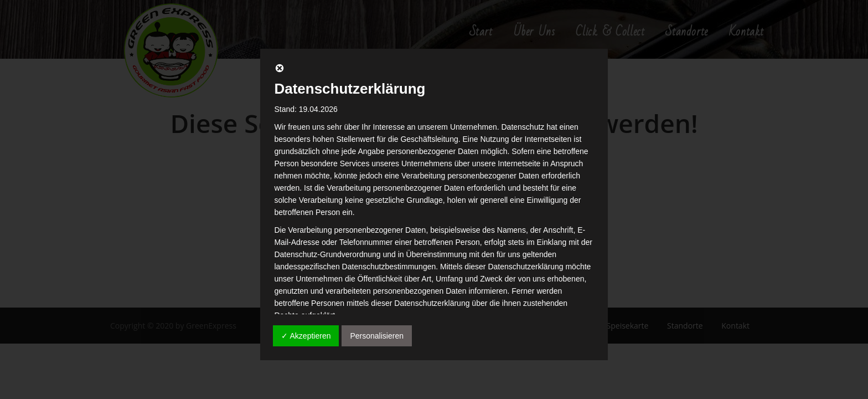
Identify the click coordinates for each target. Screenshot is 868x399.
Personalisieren (377, 336)
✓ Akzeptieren (306, 336)
